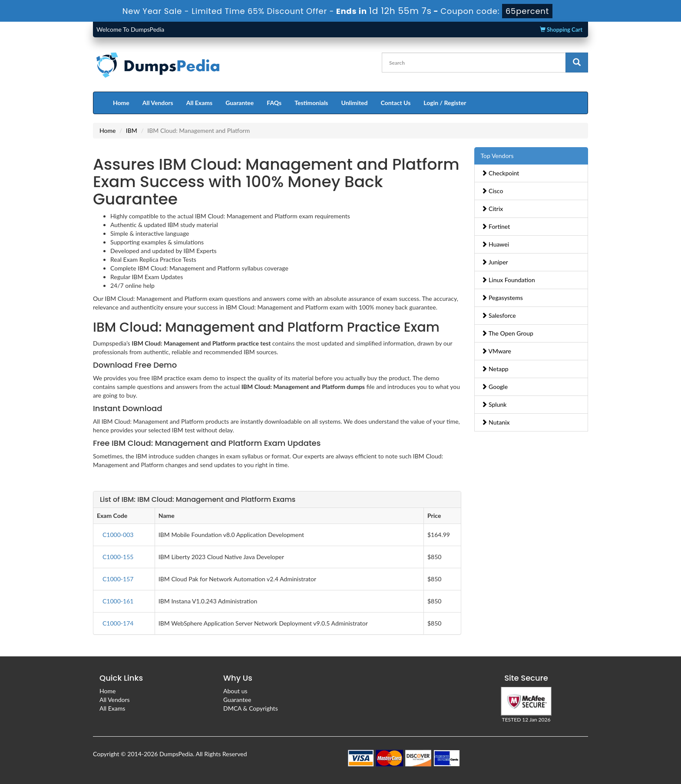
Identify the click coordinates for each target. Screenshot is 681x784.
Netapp (495, 369)
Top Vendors (497, 156)
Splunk (494, 404)
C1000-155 (118, 557)
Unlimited (355, 103)
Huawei (495, 244)
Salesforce (499, 315)
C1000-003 (118, 535)
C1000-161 (118, 601)
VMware (496, 351)
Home (121, 103)
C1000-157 (118, 579)
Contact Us (395, 103)
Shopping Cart (561, 30)
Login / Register (445, 103)
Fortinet (496, 226)
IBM (132, 130)
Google (495, 387)
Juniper (495, 262)
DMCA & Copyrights (251, 708)
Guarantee (240, 103)
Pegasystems (502, 298)
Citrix (492, 209)
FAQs (274, 103)
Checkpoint (500, 173)
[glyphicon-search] (577, 63)
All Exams (199, 103)
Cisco (492, 191)
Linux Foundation (508, 280)
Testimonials (311, 103)
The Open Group (507, 333)
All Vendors (158, 103)
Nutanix (496, 422)
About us (235, 691)
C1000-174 (118, 623)
